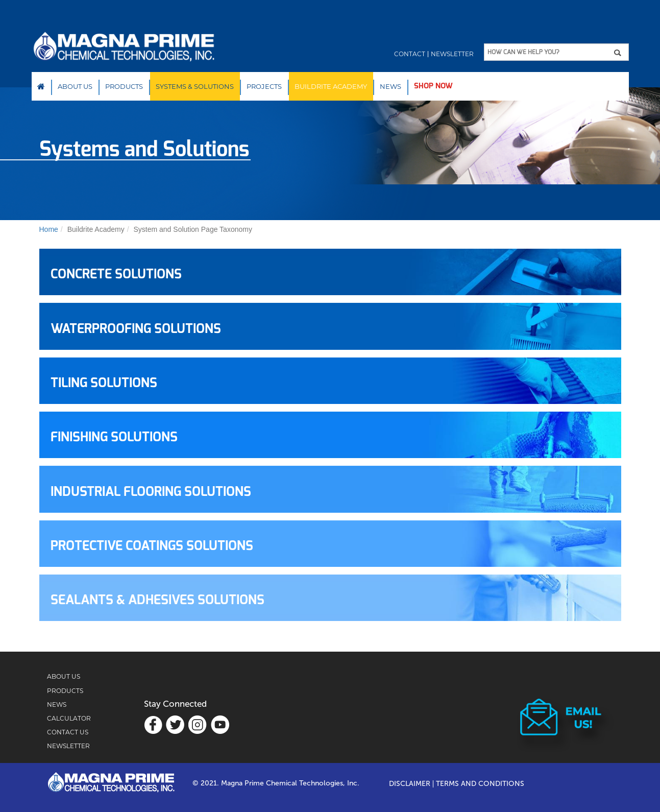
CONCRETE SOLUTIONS (116, 274)
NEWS (390, 86)
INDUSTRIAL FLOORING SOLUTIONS (151, 492)
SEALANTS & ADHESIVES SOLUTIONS (157, 600)
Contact (410, 54)
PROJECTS (264, 86)
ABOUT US (64, 676)
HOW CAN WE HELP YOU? (523, 52)
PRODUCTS (65, 691)
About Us (75, 86)
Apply (621, 53)
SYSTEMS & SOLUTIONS (195, 86)
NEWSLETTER (68, 746)
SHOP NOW (433, 86)
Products (124, 86)
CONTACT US (68, 732)
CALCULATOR (69, 718)
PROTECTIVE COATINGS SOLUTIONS (152, 546)
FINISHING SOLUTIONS (114, 437)
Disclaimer (410, 784)
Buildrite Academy (331, 86)
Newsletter (452, 54)
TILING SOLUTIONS (104, 383)
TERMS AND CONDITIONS (480, 784)
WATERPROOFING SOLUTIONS (136, 329)
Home (41, 86)
